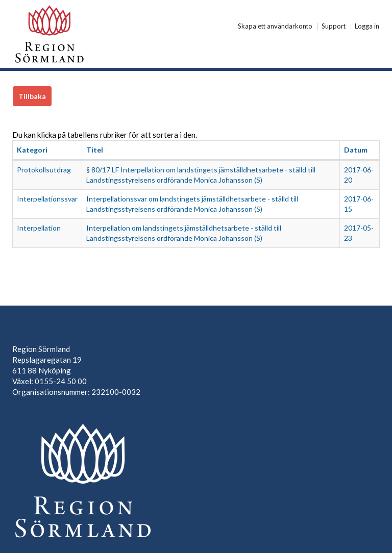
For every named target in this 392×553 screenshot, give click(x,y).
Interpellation (39, 228)
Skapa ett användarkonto (275, 27)
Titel (95, 150)
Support (334, 27)
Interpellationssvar (47, 199)
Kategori (32, 150)
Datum (356, 150)
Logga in (367, 27)
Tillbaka (32, 96)
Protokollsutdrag (44, 170)
